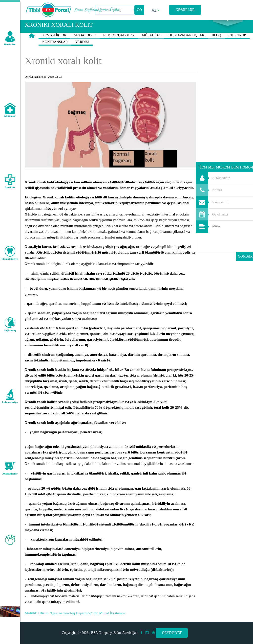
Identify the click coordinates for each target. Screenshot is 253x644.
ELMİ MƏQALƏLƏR (119, 43)
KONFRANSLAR (55, 49)
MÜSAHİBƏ (151, 43)
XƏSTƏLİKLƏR (54, 43)
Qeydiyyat (172, 633)
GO (139, 10)
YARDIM (82, 49)
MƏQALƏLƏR (85, 43)
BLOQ (216, 43)
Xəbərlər (185, 10)
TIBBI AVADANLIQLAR (186, 43)
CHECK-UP (237, 43)
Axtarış (228, 25)
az (156, 10)
